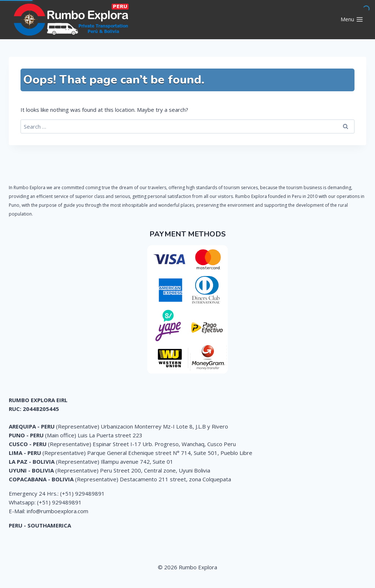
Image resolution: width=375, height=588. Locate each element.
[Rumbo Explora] (73, 20)
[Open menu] (352, 20)
